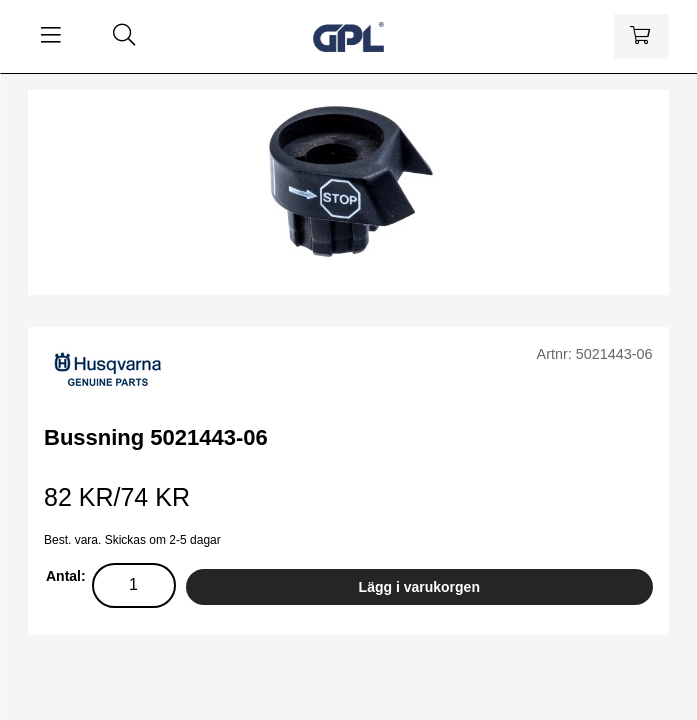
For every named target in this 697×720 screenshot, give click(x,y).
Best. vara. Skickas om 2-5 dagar (132, 540)
